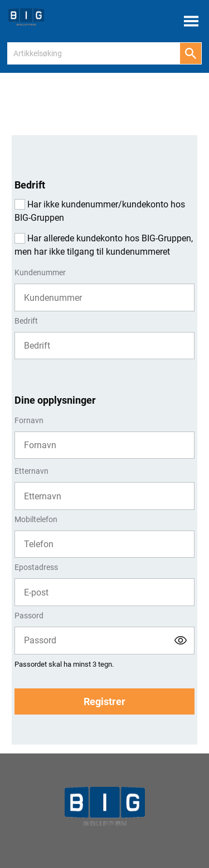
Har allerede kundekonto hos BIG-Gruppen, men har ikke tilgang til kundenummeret (104, 245)
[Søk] (191, 53)
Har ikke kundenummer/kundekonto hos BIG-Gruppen (100, 211)
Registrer (104, 701)
